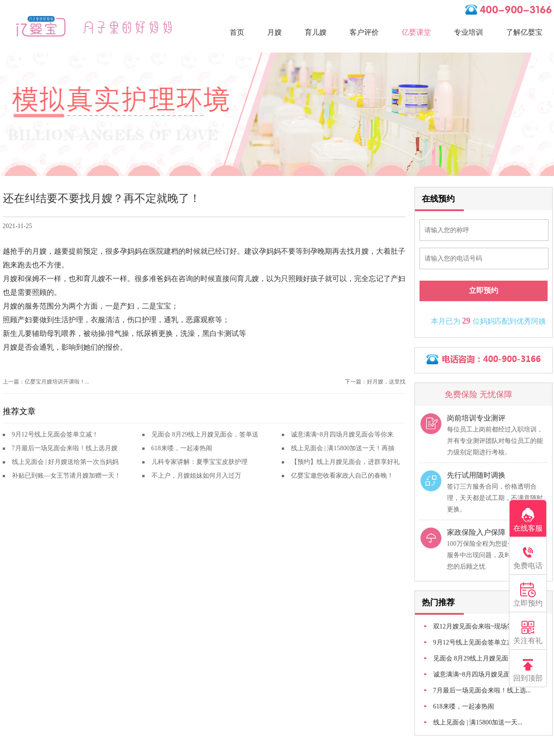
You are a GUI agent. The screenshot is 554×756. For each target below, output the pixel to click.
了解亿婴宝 (524, 32)
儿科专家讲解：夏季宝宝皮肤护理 (199, 462)
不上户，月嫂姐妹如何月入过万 (196, 476)
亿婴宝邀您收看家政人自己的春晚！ (342, 476)
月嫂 (274, 32)
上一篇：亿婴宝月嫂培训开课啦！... (46, 382)
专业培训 (468, 32)
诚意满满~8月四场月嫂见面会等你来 (342, 434)
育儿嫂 (316, 32)
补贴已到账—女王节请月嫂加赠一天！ (66, 476)
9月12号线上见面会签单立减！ (55, 434)
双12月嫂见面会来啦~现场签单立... (482, 626)
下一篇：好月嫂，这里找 (375, 382)
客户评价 (364, 32)
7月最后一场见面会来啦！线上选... (482, 690)
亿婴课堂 (416, 32)
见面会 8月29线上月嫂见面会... (476, 658)
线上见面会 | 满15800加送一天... (478, 722)
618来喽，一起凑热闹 (182, 448)
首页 (237, 32)
